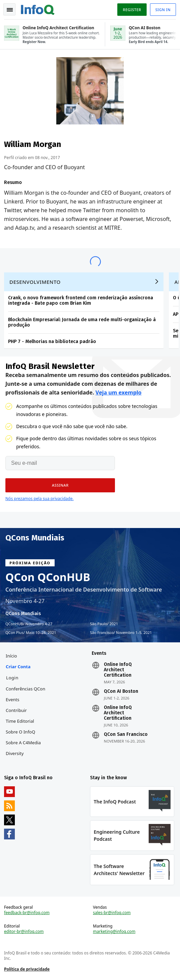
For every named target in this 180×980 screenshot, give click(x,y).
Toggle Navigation (10, 10)
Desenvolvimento (35, 282)
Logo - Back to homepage (38, 9)
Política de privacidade (27, 969)
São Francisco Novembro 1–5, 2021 (121, 633)
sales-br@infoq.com (112, 913)
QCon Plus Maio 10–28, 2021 (31, 633)
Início (11, 656)
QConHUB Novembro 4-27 (29, 624)
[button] (60, 485)
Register (132, 10)
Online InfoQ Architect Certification (118, 670)
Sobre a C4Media (23, 743)
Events (12, 700)
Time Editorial (20, 721)
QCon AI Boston (121, 691)
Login (12, 678)
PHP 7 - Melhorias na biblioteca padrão (52, 342)
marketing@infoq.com (114, 932)
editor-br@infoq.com (24, 932)
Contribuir (16, 710)
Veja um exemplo (118, 392)
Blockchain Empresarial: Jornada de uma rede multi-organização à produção (82, 322)
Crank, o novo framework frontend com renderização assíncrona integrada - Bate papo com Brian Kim (81, 300)
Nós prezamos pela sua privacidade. (39, 499)
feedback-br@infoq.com (27, 913)
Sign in (163, 10)
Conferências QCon (25, 689)
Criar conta (18, 667)
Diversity (15, 753)
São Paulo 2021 (104, 624)
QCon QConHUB (48, 577)
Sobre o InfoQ (20, 732)
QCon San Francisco (126, 734)
